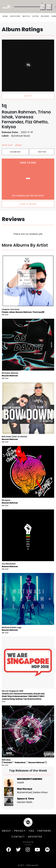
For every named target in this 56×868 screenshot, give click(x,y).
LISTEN (35, 16)
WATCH (26, 16)
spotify (28, 96)
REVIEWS (45, 16)
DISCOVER (15, 16)
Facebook (15, 152)
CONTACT (18, 837)
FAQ (32, 831)
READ (5, 16)
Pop (4, 702)
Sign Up (49, 7)
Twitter (42, 152)
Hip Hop (5, 315)
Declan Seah (25, 802)
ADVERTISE (35, 837)
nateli (20, 783)
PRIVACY (20, 831)
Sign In (43, 7)
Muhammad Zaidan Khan (32, 792)
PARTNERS (44, 831)
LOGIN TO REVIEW (28, 204)
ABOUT (6, 831)
